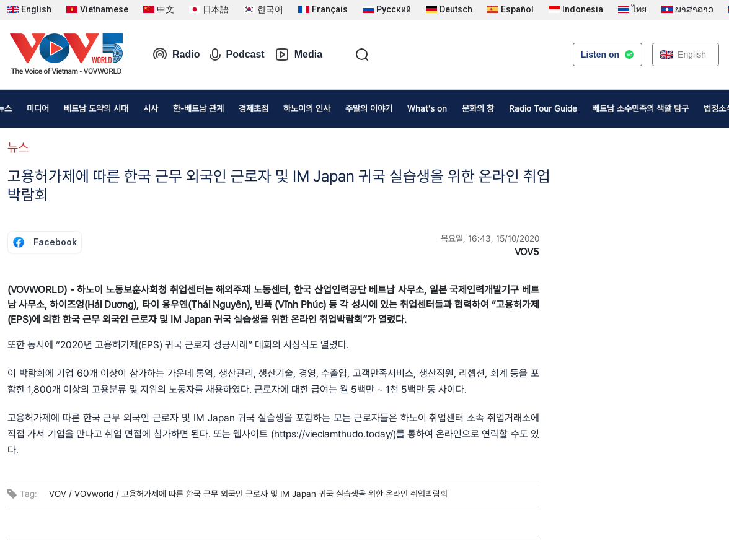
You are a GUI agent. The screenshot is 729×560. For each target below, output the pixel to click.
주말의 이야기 (369, 108)
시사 (151, 108)
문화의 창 (478, 108)
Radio (176, 55)
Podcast (237, 55)
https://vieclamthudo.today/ (334, 434)
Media (298, 55)
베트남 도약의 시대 (96, 108)
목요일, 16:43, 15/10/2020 (490, 238)
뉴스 (18, 147)
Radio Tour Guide (543, 108)
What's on (427, 108)
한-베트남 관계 (198, 108)
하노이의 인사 (307, 108)
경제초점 (254, 108)
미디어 (38, 108)
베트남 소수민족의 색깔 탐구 (640, 108)
